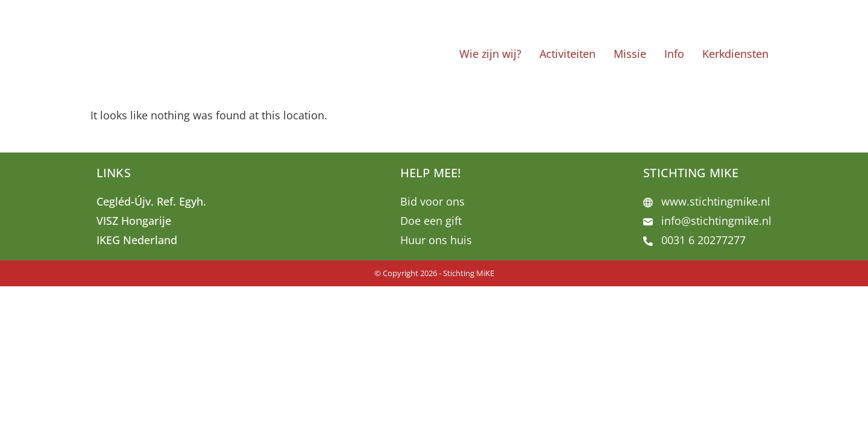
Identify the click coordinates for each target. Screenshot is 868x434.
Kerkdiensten (735, 54)
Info (674, 54)
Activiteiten (568, 54)
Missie (630, 54)
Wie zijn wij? (490, 54)
